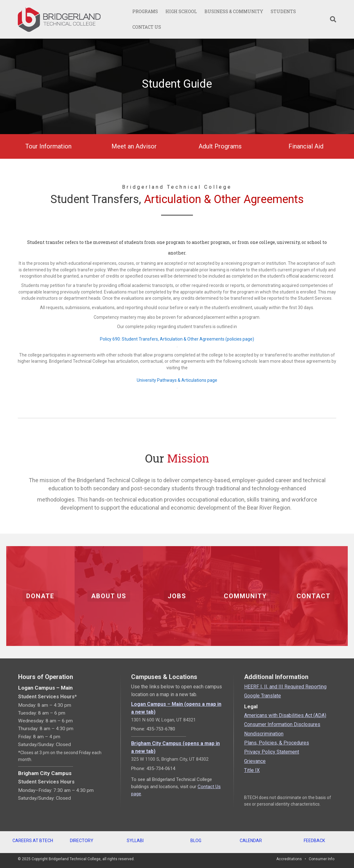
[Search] (331, 19)
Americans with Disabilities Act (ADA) (285, 715)
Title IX (252, 770)
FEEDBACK (314, 841)
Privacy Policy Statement (272, 752)
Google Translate (263, 696)
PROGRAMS (145, 11)
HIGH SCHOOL (181, 11)
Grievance (255, 761)
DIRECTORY (82, 841)
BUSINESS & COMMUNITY (234, 11)
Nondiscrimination (264, 734)
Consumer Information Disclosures (282, 724)
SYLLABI (135, 841)
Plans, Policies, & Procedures (277, 743)
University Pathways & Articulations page (177, 380)
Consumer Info (322, 859)
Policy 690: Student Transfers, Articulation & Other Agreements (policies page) (177, 339)
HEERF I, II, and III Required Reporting (285, 687)
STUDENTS (283, 11)
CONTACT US (147, 27)
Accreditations (289, 859)
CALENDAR (251, 841)
